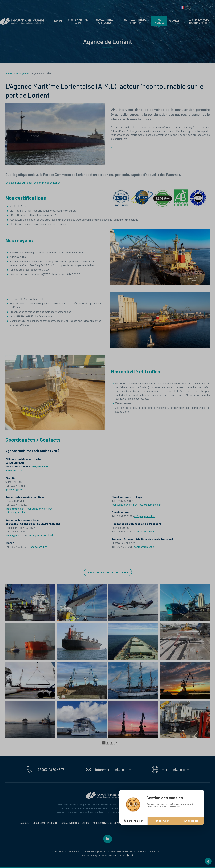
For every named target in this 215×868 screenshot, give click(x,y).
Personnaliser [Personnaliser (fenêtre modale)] (135, 821)
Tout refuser (162, 821)
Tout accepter (190, 821)
